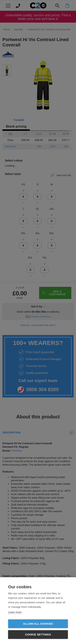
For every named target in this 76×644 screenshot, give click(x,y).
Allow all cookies (38, 624)
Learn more (15, 612)
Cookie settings (38, 635)
